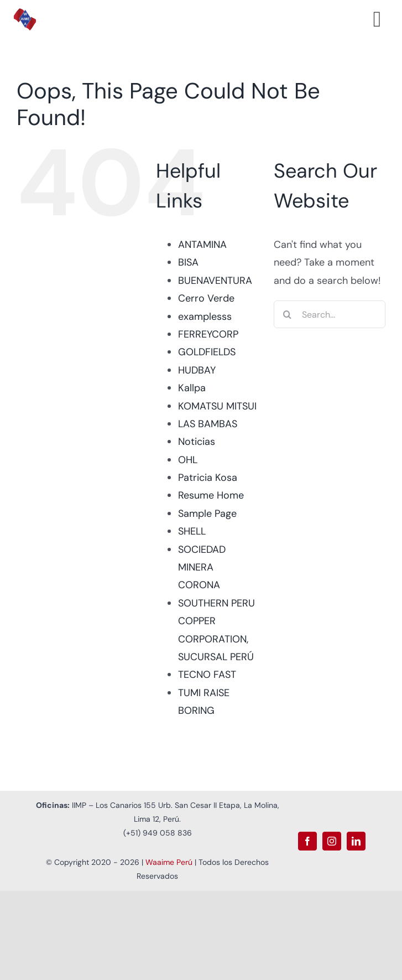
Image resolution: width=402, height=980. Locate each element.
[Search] (288, 314)
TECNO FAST (207, 675)
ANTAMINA (202, 245)
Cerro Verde (206, 298)
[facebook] (307, 841)
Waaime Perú (169, 862)
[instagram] (332, 841)
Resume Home (211, 495)
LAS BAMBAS (208, 424)
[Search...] (330, 314)
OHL (188, 460)
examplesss (205, 317)
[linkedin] (356, 841)
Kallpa (192, 388)
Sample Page (207, 514)
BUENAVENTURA (215, 281)
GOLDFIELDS (207, 352)
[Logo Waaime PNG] (25, 13)
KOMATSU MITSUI (217, 406)
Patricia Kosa (208, 478)
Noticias (197, 442)
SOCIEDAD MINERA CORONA (202, 567)
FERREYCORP (208, 334)
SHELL (192, 531)
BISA (188, 262)
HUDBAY (197, 370)
